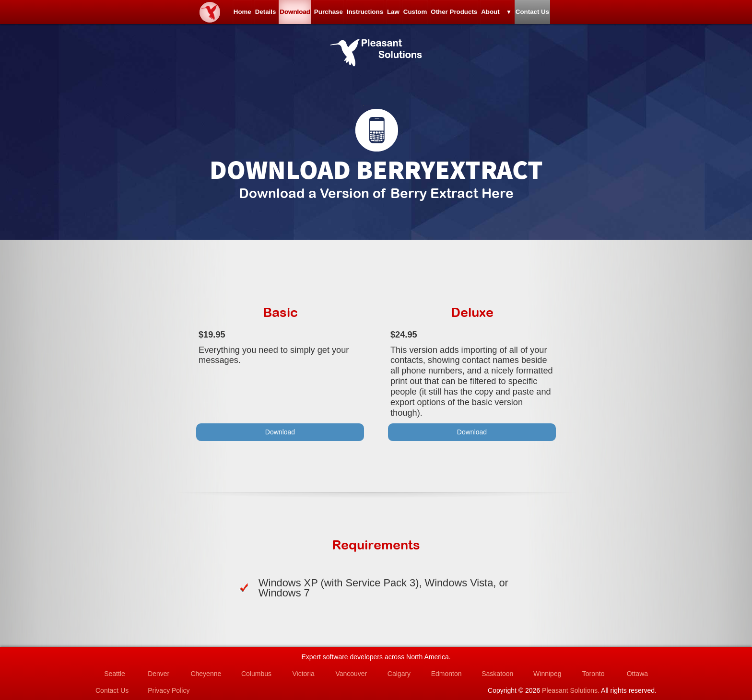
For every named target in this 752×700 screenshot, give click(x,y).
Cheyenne (206, 674)
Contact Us (610, 14)
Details (205, 14)
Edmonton (446, 674)
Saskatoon (497, 674)
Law (402, 14)
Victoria (303, 674)
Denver (159, 674)
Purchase (303, 14)
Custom (441, 14)
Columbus (256, 674)
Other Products (497, 14)
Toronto (593, 674)
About (551, 14)
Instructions (356, 14)
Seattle (115, 674)
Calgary (399, 674)
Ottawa (637, 674)
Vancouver (351, 674)
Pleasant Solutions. (571, 690)
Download (252, 14)
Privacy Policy (169, 690)
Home (165, 14)
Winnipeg (547, 674)
